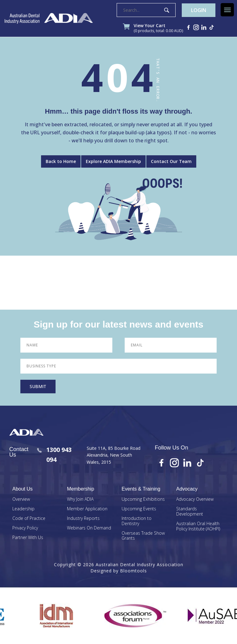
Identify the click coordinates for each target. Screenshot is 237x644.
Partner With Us (28, 538)
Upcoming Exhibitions (143, 499)
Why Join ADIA (80, 499)
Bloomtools (133, 571)
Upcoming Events (139, 509)
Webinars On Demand (89, 528)
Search (167, 10)
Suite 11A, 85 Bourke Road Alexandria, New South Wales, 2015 (114, 455)
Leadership (23, 509)
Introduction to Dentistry (137, 521)
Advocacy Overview (195, 499)
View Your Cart (158, 28)
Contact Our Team (171, 161)
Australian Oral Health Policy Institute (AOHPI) (198, 526)
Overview (21, 499)
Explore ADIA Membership (113, 161)
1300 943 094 (54, 455)
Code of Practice (29, 519)
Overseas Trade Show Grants (143, 536)
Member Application (87, 509)
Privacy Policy (25, 528)
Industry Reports (83, 519)
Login (199, 10)
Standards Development (190, 512)
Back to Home (61, 161)
